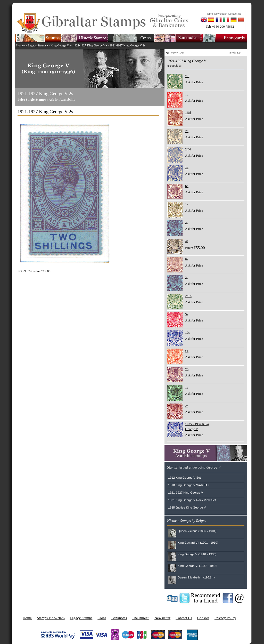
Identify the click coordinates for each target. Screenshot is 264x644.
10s (187, 332)
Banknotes (119, 618)
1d (187, 94)
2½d (188, 149)
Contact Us (184, 618)
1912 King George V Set (184, 477)
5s (187, 314)
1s (187, 204)
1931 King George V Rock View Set (192, 500)
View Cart (178, 53)
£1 (187, 351)
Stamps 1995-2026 (51, 618)
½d (187, 76)
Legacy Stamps (37, 46)
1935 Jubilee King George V (187, 507)
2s (187, 223)
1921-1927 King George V (89, 46)
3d (187, 168)
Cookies (203, 618)
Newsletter (162, 618)
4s (187, 241)
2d (187, 131)
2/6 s (188, 296)
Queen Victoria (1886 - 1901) (197, 531)
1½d (188, 113)
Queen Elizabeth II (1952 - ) (196, 577)
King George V (60, 46)
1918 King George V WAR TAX (189, 485)
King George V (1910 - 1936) (197, 554)
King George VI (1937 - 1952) (197, 566)
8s (187, 259)
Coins (102, 618)
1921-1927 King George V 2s (127, 46)
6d (187, 186)
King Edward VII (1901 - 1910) (198, 542)
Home (20, 46)
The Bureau (141, 618)
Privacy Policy (225, 618)
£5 (187, 369)
